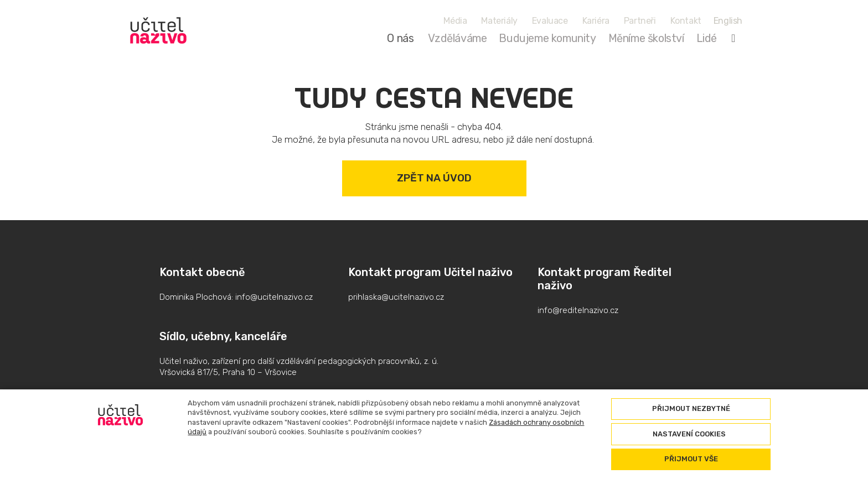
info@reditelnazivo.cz (578, 310)
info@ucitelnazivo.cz (274, 297)
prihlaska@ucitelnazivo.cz (396, 297)
